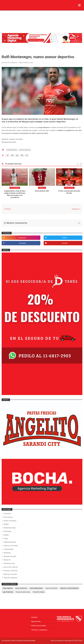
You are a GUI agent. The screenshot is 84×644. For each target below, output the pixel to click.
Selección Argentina (10, 578)
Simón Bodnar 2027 (42, 191)
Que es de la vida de (11, 567)
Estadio (6, 535)
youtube (64, 243)
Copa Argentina (8, 588)
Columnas (7, 514)
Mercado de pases (10, 556)
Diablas (6, 524)
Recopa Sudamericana (23, 592)
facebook (23, 243)
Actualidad (15, 188)
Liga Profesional (8, 592)
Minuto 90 (7, 560)
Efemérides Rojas (10, 528)
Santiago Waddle (30, 641)
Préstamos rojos (9, 563)
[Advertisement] (42, 17)
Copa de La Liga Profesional (69, 588)
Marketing (7, 553)
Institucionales (25, 150)
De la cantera (8, 517)
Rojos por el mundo (10, 574)
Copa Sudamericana (36, 588)
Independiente (12, 150)
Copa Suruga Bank (51, 588)
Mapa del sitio (36, 621)
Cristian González (16, 641)
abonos (42, 188)
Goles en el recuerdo (11, 546)
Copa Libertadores (21, 588)
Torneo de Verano (39, 592)
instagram (23, 238)
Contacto (34, 617)
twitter (64, 238)
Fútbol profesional (10, 542)
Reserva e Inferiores (10, 571)
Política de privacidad (38, 626)
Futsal (6, 539)
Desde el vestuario (10, 521)
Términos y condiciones (39, 630)
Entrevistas (7, 531)
